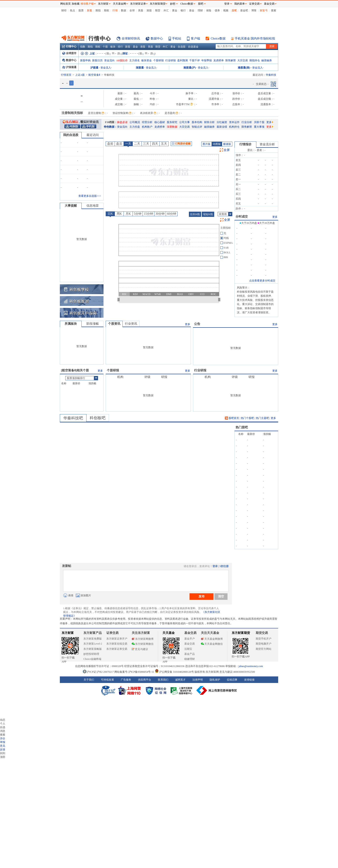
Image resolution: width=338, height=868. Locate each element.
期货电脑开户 (264, 644)
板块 (113, 47)
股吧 (234, 10)
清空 (221, 596)
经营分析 (147, 122)
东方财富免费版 (93, 639)
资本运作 (234, 122)
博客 (254, 10)
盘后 (119, 144)
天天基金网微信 (212, 644)
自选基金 (193, 47)
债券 (217, 10)
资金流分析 (267, 144)
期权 (107, 10)
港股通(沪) (190, 68)
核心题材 (160, 122)
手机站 (177, 39)
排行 (120, 47)
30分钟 (160, 214)
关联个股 (259, 122)
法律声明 (198, 680)
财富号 (264, 10)
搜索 (274, 10)
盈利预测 (183, 60)
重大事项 (259, 127)
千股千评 (195, 60)
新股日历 (97, 60)
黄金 (175, 10)
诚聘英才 (180, 680)
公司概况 (135, 122)
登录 (215, 566)
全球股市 (69, 53)
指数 (83, 47)
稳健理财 (190, 659)
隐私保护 (215, 680)
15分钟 (148, 214)
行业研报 (171, 60)
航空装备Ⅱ (94, 75)
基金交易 (190, 644)
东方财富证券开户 (117, 639)
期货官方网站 (264, 649)
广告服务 (126, 680)
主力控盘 (135, 127)
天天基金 (169, 633)
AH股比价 (122, 60)
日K (110, 214)
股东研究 (172, 122)
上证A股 (80, 75)
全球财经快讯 (131, 39)
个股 (105, 47)
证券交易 (254, 4)
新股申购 (85, 60)
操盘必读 (122, 122)
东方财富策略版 (93, 649)
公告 (197, 324)
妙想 (173, 4)
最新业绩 (222, 127)
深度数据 (172, 127)
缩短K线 (208, 214)
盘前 (110, 144)
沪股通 (94, 68)
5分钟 (138, 214)
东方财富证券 (138, 4)
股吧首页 (232, 418)
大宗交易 (243, 60)
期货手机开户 (264, 639)
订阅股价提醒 (181, 144)
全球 (132, 10)
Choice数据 (218, 39)
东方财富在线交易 (117, 644)
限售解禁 (231, 60)
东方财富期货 (241, 633)
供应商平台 (145, 680)
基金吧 (244, 10)
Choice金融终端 (92, 659)
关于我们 (89, 680)
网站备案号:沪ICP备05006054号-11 (135, 672)
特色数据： (110, 127)
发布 (202, 596)
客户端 (195, 39)
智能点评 (197, 127)
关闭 (56, 12)
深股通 (140, 68)
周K (119, 214)
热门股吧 (242, 427)
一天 (128, 144)
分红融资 (222, 122)
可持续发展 (107, 680)
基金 (192, 10)
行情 (115, 10)
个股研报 (159, 60)
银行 (183, 10)
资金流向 (109, 60)
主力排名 (135, 60)
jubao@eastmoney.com (251, 666)
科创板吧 (98, 418)
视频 (226, 10)
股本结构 (197, 122)
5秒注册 (224, 566)
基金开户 (190, 639)
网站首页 (66, 4)
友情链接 (249, 680)
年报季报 (207, 60)
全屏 (227, 150)
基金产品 (190, 654)
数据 (124, 10)
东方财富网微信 (143, 644)
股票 (81, 10)
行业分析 (247, 122)
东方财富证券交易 (117, 649)
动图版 (217, 144)
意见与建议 (140, 649)
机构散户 (147, 127)
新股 (90, 10)
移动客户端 (87, 4)
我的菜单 (240, 4)
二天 (137, 144)
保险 (209, 10)
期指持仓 (255, 60)
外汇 (166, 10)
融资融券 (267, 60)
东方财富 (68, 633)
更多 (270, 122)
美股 (141, 10)
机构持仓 (234, 127)
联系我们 (163, 680)
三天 (146, 144)
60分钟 (172, 214)
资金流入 (106, 68)
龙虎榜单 (219, 60)
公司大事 (185, 122)
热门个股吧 (247, 418)
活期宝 (188, 649)
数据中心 (157, 39)
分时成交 (242, 217)
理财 (200, 10)
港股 (149, 10)
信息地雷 (93, 206)
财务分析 (209, 122)
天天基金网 (119, 4)
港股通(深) (244, 68)
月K (128, 214)
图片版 (207, 144)
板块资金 (147, 60)
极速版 (227, 144)
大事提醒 (71, 206)
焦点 (72, 10)
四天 (155, 144)
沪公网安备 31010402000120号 (174, 672)
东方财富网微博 (143, 639)
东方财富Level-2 (93, 644)
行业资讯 (131, 324)
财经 (64, 10)
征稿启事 (232, 680)
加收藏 (76, 4)
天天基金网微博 (212, 639)
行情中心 (69, 46)
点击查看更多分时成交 (262, 281)
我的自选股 (71, 135)
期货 (158, 10)
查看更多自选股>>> (90, 196)
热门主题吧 (262, 418)
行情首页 (66, 75)
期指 (98, 10)
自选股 (182, 47)
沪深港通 (69, 67)
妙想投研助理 (91, 654)
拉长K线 (195, 214)
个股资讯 (114, 324)
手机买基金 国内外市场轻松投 (255, 39)
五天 (164, 144)
